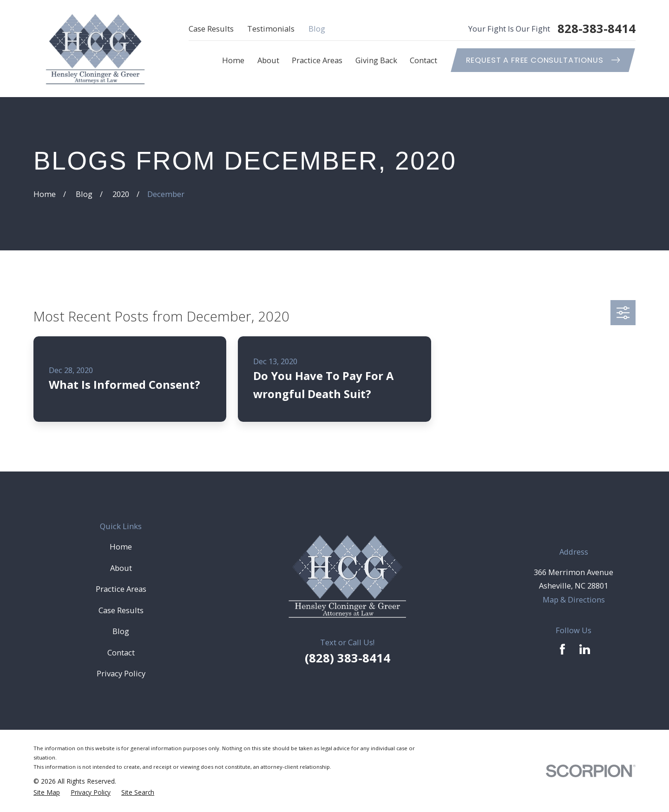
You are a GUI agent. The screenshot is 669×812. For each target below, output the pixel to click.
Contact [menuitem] (423, 60)
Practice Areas (121, 589)
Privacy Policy (121, 673)
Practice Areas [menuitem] (317, 60)
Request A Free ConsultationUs (543, 60)
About (121, 568)
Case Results (211, 29)
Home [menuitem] (233, 60)
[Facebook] (562, 649)
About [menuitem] (268, 60)
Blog (317, 29)
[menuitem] (47, 792)
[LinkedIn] (585, 649)
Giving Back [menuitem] (376, 60)
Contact (121, 652)
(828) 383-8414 (348, 658)
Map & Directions (574, 599)
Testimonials (271, 29)
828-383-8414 (597, 29)
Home (121, 547)
